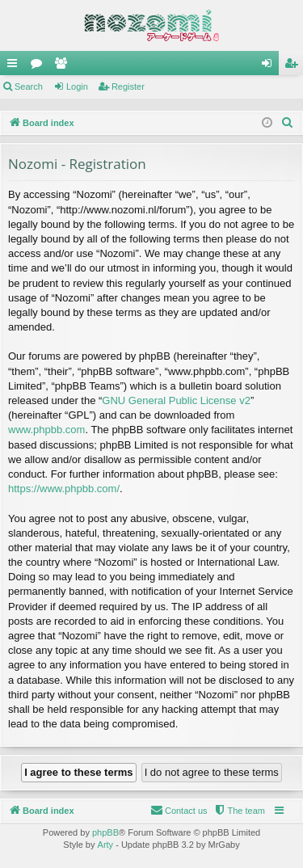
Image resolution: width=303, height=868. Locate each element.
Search (29, 86)
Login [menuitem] (270, 66)
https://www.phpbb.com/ (64, 489)
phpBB (105, 832)
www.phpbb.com (46, 430)
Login (77, 86)
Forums (40, 66)
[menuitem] (288, 123)
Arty (106, 845)
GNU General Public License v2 (176, 400)
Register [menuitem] (295, 66)
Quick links (15, 66)
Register (128, 86)
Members (64, 66)
